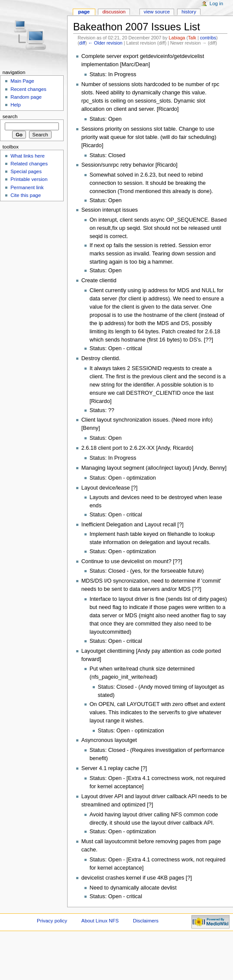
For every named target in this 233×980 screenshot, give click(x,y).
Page (84, 12)
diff (82, 43)
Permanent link (27, 187)
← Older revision (105, 43)
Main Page (22, 81)
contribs (208, 38)
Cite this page (26, 195)
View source (157, 12)
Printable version (29, 179)
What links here (28, 156)
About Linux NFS (100, 921)
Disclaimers (146, 921)
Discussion (114, 12)
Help (16, 105)
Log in (216, 3)
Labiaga (177, 38)
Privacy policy (52, 921)
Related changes (29, 164)
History (189, 12)
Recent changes (28, 89)
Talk (192, 38)
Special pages (26, 171)
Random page (26, 97)
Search (10, 116)
